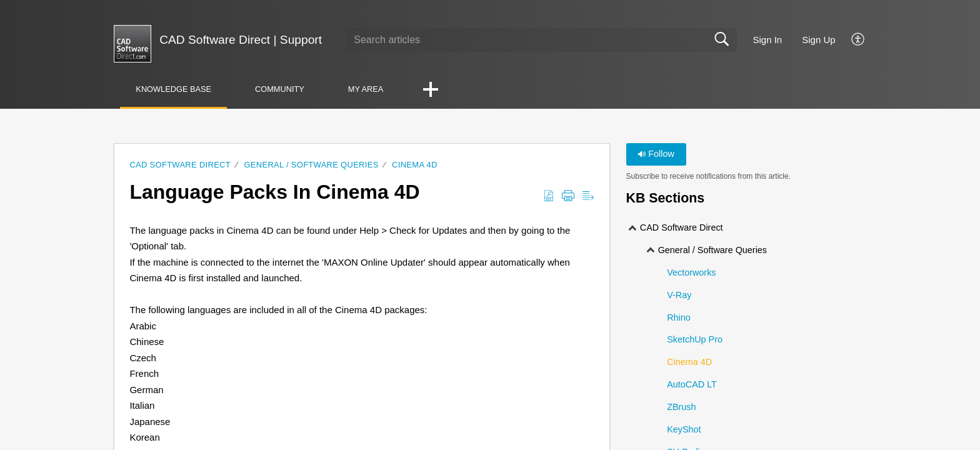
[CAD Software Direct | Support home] (132, 44)
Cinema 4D (415, 165)
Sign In (768, 40)
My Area (366, 89)
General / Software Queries (311, 165)
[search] (541, 40)
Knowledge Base (173, 89)
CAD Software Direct (180, 165)
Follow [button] (656, 154)
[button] (858, 40)
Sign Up (818, 40)
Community (280, 89)
